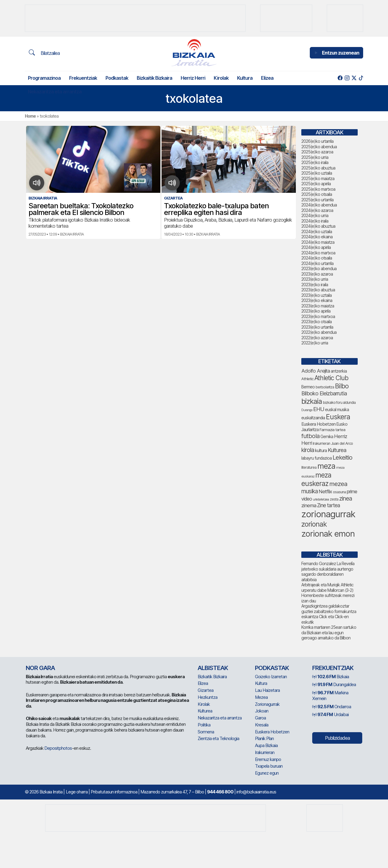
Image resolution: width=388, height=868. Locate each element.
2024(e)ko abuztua (318, 226)
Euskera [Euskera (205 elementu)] (338, 417)
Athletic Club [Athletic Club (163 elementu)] (331, 378)
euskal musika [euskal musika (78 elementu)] (337, 409)
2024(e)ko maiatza (318, 242)
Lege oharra (77, 792)
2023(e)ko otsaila (316, 322)
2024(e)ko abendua (319, 205)
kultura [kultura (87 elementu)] (321, 451)
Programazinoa (44, 78)
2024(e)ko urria (315, 215)
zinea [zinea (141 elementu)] (346, 498)
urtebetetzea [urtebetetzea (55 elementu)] (321, 499)
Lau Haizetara (267, 690)
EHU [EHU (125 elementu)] (319, 409)
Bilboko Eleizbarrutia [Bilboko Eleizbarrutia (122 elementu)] (324, 393)
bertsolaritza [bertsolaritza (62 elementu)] (325, 387)
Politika (204, 725)
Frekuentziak (83, 78)
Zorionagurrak (267, 704)
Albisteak (213, 668)
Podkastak (117, 78)
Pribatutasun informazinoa (114, 792)
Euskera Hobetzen (272, 732)
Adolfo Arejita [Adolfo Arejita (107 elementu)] (316, 371)
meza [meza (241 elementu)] (326, 466)
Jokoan (262, 711)
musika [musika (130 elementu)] (309, 491)
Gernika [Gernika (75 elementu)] (327, 437)
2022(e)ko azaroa (317, 338)
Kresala (262, 725)
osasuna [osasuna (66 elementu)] (339, 492)
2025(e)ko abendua (319, 147)
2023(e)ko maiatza (318, 306)
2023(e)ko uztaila (316, 295)
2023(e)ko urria (315, 279)
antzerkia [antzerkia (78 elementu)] (339, 371)
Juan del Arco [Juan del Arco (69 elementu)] (342, 443)
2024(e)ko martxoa (318, 253)
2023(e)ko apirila (316, 311)
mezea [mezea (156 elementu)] (338, 484)
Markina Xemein (330, 695)
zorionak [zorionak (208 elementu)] (314, 524)
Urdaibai (330, 714)
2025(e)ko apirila (316, 184)
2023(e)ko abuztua (318, 290)
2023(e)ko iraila (315, 285)
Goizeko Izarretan (271, 677)
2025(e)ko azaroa (317, 152)
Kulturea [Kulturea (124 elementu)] (337, 450)
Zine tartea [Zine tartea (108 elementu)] (328, 505)
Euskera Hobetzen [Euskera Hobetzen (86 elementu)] (318, 424)
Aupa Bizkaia (266, 745)
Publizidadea (337, 738)
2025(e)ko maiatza (318, 178)
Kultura (245, 78)
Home (30, 116)
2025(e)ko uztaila (317, 173)
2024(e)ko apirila (316, 247)
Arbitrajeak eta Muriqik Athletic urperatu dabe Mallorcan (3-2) (327, 587)
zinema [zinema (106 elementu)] (309, 505)
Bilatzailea (44, 53)
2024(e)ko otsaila (317, 258)
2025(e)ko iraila (315, 162)
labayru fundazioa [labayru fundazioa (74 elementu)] (316, 458)
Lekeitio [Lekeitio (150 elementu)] (342, 457)
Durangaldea (334, 684)
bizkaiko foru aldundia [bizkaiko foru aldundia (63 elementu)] (339, 402)
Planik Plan (264, 738)
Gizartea (206, 690)
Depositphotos (58, 748)
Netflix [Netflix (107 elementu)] (325, 491)
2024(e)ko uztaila (317, 231)
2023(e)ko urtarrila (317, 327)
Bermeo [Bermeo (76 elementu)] (308, 387)
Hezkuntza (207, 697)
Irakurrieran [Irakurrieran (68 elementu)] (321, 443)
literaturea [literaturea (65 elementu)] (309, 467)
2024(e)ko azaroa (317, 210)
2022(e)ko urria (315, 343)
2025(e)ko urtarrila (317, 200)
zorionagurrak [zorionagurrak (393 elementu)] (328, 514)
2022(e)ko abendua (319, 332)
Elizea (267, 78)
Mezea (261, 697)
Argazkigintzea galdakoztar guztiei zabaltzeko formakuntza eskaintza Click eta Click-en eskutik (329, 614)
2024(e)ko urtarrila (317, 263)
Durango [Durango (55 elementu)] (307, 410)
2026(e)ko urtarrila (317, 141)
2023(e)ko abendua (319, 268)
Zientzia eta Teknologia (218, 738)
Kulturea (205, 711)
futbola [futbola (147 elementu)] (310, 436)
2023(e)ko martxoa (318, 316)
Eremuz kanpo (268, 759)
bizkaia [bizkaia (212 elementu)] (312, 401)
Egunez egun (267, 773)
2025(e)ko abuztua (318, 168)
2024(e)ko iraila (315, 221)
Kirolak (221, 78)
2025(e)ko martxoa (318, 189)
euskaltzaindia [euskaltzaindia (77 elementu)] (313, 418)
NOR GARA (40, 668)
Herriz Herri (193, 78)
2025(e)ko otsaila (317, 194)
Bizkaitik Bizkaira (154, 78)
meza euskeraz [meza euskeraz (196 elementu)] (316, 479)
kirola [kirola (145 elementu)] (308, 450)
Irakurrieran (265, 752)
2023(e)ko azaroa (317, 274)
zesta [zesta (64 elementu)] (334, 499)
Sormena (206, 732)
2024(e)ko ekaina (317, 237)
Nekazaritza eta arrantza (55, 92)
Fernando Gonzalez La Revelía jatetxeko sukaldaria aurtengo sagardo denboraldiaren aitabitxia (328, 571)
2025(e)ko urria (315, 157)
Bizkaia (331, 677)
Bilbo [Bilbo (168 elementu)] (342, 386)
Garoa (260, 718)
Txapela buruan (269, 766)
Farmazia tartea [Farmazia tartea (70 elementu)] (332, 430)
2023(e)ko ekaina (317, 300)
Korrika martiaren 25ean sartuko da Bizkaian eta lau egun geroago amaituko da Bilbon (329, 632)
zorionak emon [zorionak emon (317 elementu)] (328, 534)
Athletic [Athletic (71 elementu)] (307, 379)
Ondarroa (332, 707)
